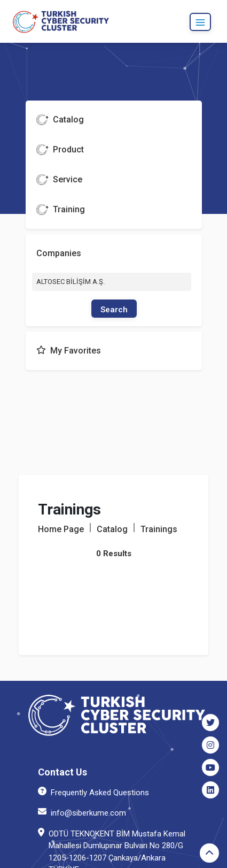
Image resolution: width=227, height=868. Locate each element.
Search (114, 310)
